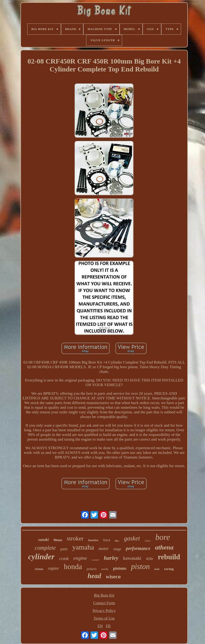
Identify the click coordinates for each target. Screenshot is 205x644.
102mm (39, 569)
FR (108, 626)
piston (140, 566)
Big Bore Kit (104, 595)
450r (150, 559)
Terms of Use (104, 618)
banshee (93, 540)
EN (100, 626)
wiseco (113, 577)
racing (169, 569)
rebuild (169, 557)
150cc (148, 541)
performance (138, 548)
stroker (75, 538)
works (105, 569)
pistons (120, 568)
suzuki (43, 540)
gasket (132, 538)
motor (104, 549)
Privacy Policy (104, 611)
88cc (117, 541)
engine (80, 558)
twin (157, 569)
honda (73, 566)
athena (164, 547)
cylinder (41, 557)
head (94, 576)
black (107, 540)
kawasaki (132, 558)
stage (117, 549)
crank (64, 559)
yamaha (83, 547)
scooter (95, 560)
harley (111, 558)
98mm (58, 540)
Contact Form (104, 603)
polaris (92, 569)
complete (45, 548)
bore (163, 537)
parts (64, 549)
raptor (54, 568)
